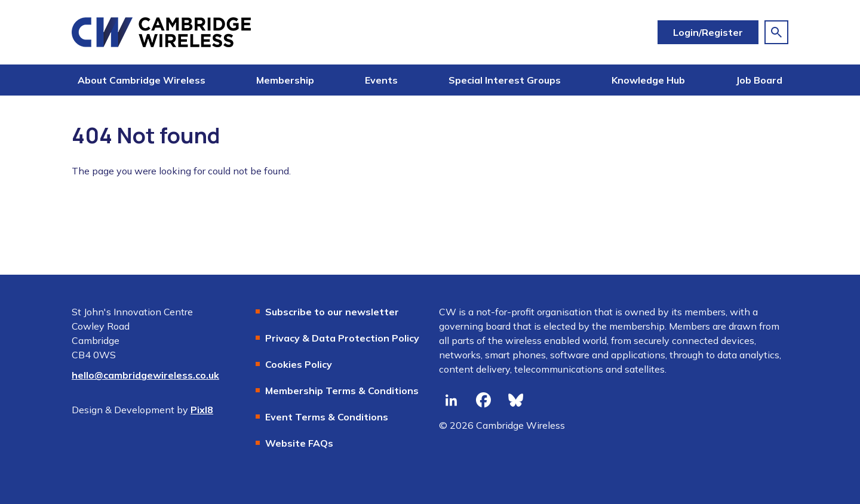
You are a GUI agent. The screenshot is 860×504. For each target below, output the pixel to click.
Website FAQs (299, 443)
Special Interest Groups (505, 80)
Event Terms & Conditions (327, 417)
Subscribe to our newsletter (332, 312)
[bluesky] (515, 400)
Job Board (759, 80)
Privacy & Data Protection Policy (342, 338)
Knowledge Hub (648, 80)
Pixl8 (202, 410)
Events (381, 80)
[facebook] (483, 400)
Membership (285, 80)
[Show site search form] (776, 32)
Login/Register (708, 32)
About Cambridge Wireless (142, 80)
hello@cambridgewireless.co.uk (145, 375)
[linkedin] (451, 400)
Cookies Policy (299, 364)
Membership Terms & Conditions (342, 391)
